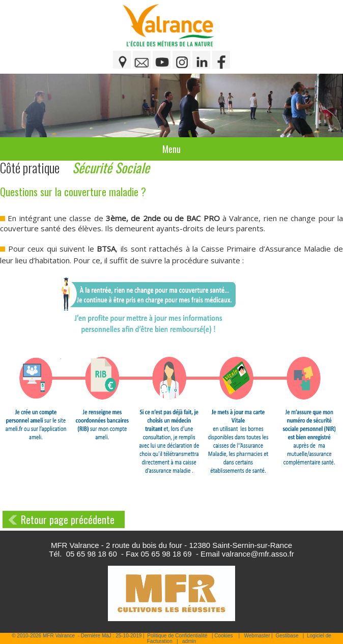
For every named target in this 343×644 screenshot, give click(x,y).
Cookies (223, 636)
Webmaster (257, 636)
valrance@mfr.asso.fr (258, 554)
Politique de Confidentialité (177, 636)
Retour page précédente (68, 519)
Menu (171, 149)
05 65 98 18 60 (92, 554)
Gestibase (287, 636)
